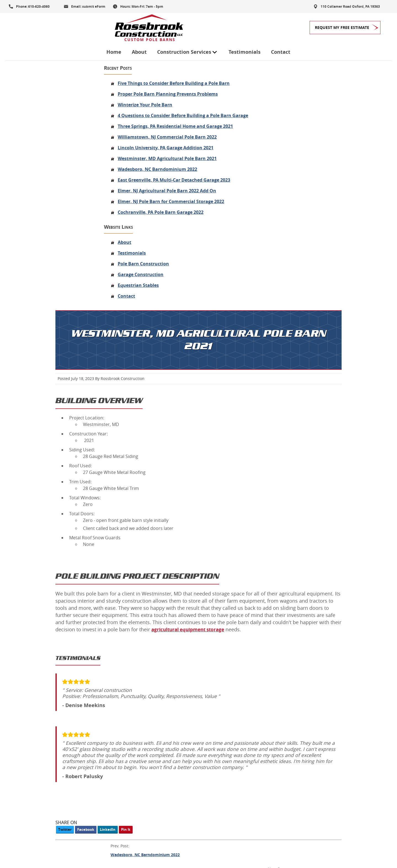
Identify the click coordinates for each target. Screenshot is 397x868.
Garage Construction (46, 285)
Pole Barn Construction (49, 274)
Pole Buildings (161, 756)
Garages (154, 730)
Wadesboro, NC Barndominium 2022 (63, 173)
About (140, 28)
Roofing (154, 783)
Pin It (207, 584)
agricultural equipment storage (188, 378)
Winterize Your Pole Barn (51, 95)
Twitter (147, 584)
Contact (281, 28)
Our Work (156, 796)
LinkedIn (189, 584)
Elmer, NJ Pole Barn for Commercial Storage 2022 (77, 212)
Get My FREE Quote (38, 739)
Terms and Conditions (26, 846)
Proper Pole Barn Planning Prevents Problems (73, 84)
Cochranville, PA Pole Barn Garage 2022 (66, 222)
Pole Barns (157, 743)
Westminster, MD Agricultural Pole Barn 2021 (73, 162)
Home (114, 28)
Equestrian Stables (44, 295)
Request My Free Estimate (342, 27)
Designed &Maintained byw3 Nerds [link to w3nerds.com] (371, 841)
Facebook (167, 584)
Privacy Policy (63, 846)
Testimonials (245, 28)
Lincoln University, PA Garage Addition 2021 (71, 151)
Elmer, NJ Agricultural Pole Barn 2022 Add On (73, 201)
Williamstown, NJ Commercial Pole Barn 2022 (73, 141)
